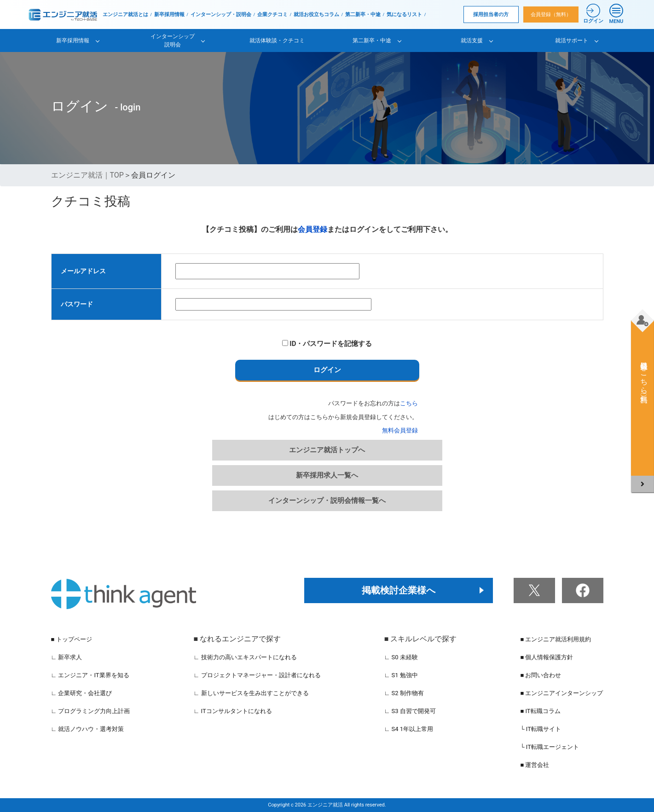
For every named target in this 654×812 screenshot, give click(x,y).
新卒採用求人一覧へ (327, 475)
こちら (409, 403)
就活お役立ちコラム (316, 14)
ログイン (327, 370)
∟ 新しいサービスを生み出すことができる (251, 693)
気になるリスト (404, 14)
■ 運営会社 (535, 765)
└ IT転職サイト (541, 729)
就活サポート (572, 40)
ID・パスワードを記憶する (327, 344)
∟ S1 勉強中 (401, 675)
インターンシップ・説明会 (221, 14)
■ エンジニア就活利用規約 (556, 639)
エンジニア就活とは (125, 14)
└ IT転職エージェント (550, 747)
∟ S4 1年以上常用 (409, 729)
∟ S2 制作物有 (404, 693)
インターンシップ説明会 (173, 40)
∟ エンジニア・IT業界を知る (90, 675)
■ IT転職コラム (540, 711)
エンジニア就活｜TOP (87, 175)
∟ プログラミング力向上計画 (91, 711)
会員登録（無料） (551, 14)
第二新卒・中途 (363, 14)
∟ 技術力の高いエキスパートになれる (245, 657)
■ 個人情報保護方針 (547, 657)
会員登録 (313, 229)
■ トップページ (72, 639)
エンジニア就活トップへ (327, 450)
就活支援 (472, 40)
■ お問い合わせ (541, 675)
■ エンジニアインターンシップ (561, 693)
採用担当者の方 (491, 14)
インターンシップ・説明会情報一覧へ (327, 501)
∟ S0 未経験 (401, 657)
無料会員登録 (400, 430)
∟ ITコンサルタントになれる (233, 711)
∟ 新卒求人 (67, 657)
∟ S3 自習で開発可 (410, 711)
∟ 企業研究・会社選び (82, 693)
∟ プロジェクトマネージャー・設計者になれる (257, 675)
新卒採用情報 (169, 14)
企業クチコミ (272, 14)
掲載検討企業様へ (399, 590)
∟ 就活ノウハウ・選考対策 (88, 729)
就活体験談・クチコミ (277, 40)
